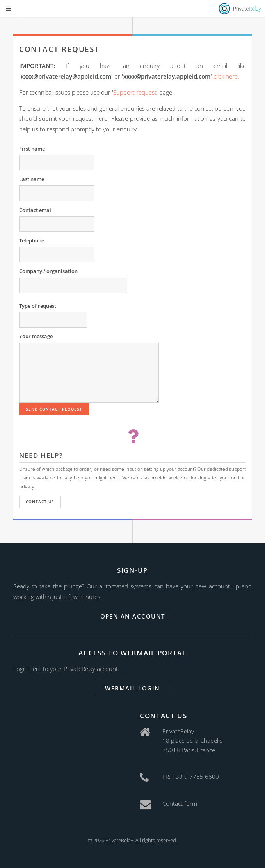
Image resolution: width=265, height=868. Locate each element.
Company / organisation (48, 271)
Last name (32, 179)
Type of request (38, 306)
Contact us (40, 502)
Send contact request (54, 409)
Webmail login (132, 688)
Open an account (133, 616)
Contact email (36, 210)
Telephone (32, 240)
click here (226, 76)
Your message (36, 336)
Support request (135, 92)
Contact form (180, 803)
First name (32, 149)
